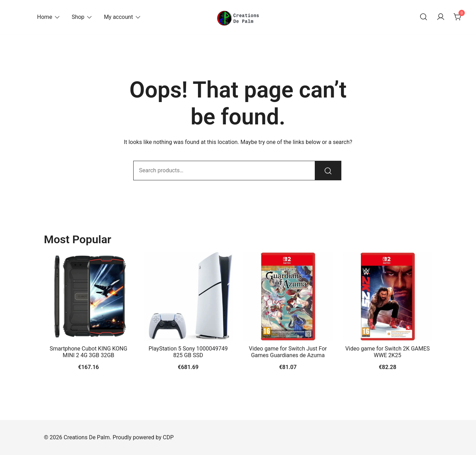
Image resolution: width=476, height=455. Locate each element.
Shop (78, 17)
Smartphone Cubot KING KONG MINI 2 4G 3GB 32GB (88, 352)
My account (118, 17)
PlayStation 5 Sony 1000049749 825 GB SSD (188, 352)
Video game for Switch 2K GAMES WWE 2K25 (388, 352)
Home (45, 17)
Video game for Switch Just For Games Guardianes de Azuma (288, 352)
